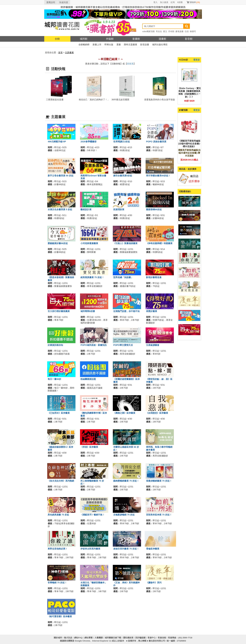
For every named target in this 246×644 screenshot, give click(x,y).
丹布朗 (171, 31)
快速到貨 (64, 2)
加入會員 (164, 2)
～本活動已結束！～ (110, 59)
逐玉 (165, 31)
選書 (119, 45)
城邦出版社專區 (160, 45)
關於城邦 (58, 638)
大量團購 (99, 638)
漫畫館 (162, 39)
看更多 (197, 60)
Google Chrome (83, 641)
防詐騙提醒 (140, 638)
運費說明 (51, 2)
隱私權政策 (128, 638)
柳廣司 (193, 31)
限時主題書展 (131, 45)
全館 (57, 39)
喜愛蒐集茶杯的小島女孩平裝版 (160, 100)
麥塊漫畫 (179, 31)
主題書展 (69, 53)
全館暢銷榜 (84, 45)
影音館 (189, 39)
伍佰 (187, 31)
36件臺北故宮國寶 (120, 100)
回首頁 (130, 64)
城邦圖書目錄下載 (113, 638)
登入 (155, 2)
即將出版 (109, 45)
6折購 (180, 2)
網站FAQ (78, 638)
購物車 (195, 2)
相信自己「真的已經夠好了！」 (94, 100)
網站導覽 (88, 638)
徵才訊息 (68, 638)
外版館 (110, 39)
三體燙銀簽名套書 (55, 100)
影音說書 (145, 45)
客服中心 (152, 638)
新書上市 (97, 45)
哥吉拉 (159, 31)
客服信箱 (162, 638)
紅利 (173, 2)
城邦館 (84, 39)
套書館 (136, 39)
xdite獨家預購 (148, 31)
